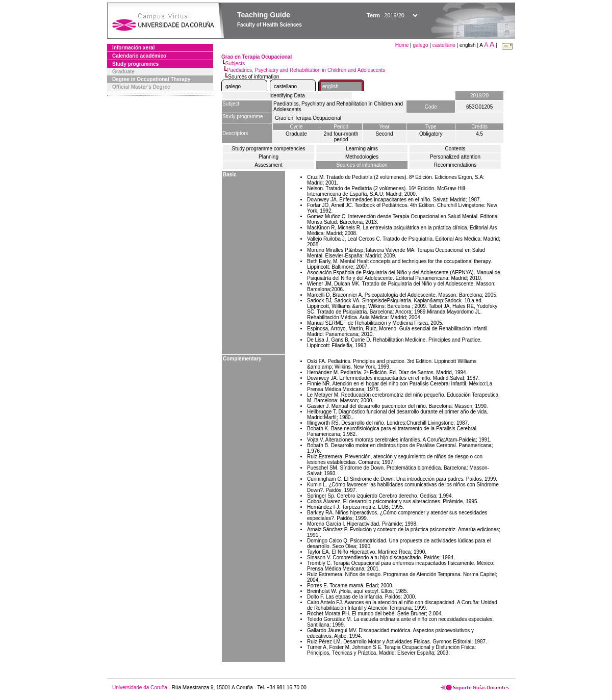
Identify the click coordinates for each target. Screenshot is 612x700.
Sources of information (362, 165)
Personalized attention (455, 157)
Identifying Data (287, 96)
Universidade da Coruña (140, 688)
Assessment (268, 165)
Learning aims (362, 149)
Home (403, 45)
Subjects (235, 63)
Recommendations (455, 165)
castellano (444, 45)
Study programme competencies (269, 149)
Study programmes (135, 64)
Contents (455, 149)
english (330, 86)
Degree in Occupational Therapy (151, 79)
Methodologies (362, 157)
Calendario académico (139, 56)
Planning (269, 157)
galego (421, 45)
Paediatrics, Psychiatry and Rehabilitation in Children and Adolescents (306, 70)
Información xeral (133, 48)
